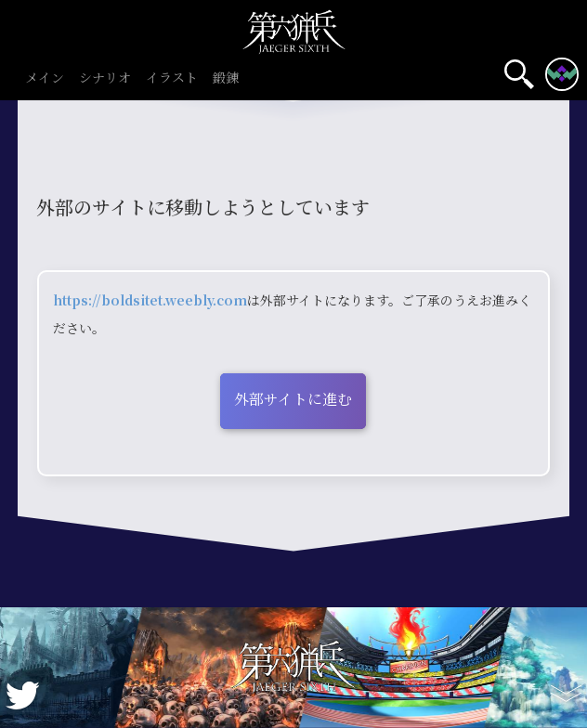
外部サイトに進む (293, 399)
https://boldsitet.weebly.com (150, 300)
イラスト (172, 78)
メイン (45, 78)
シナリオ (105, 78)
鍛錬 (226, 78)
